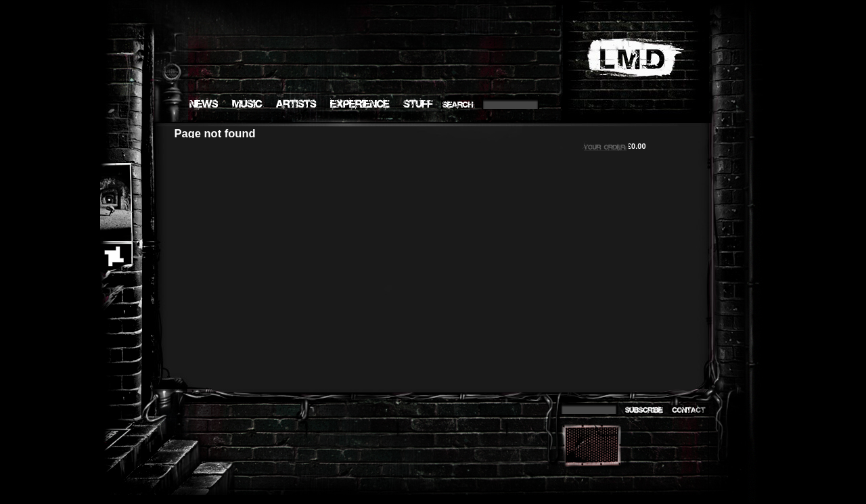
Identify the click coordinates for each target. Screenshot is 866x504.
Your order (598, 145)
